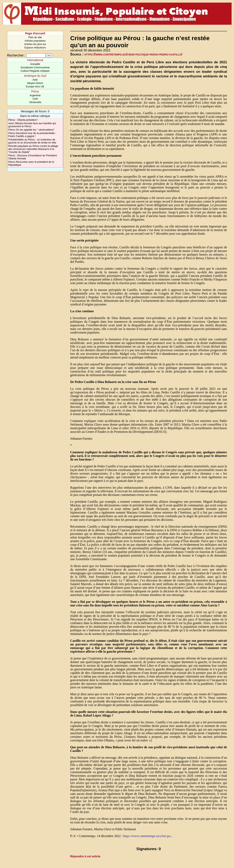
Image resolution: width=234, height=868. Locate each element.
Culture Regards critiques (35, 71)
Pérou (35, 91)
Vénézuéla (35, 102)
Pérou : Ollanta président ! (23, 120)
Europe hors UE (35, 86)
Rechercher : (16, 55)
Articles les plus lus (35, 44)
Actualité (35, 64)
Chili (35, 99)
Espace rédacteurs (35, 48)
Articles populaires (35, 41)
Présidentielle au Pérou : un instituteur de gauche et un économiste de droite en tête (32, 141)
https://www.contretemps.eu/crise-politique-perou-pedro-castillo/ (133, 54)
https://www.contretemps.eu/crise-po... (148, 836)
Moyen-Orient (35, 83)
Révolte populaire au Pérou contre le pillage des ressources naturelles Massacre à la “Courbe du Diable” (33, 149)
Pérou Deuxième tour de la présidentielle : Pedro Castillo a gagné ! (32, 135)
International (35, 60)
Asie (35, 80)
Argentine (35, 95)
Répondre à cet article (85, 856)
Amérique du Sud (35, 76)
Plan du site (35, 37)
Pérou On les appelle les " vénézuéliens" (31, 130)
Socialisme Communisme (35, 67)
